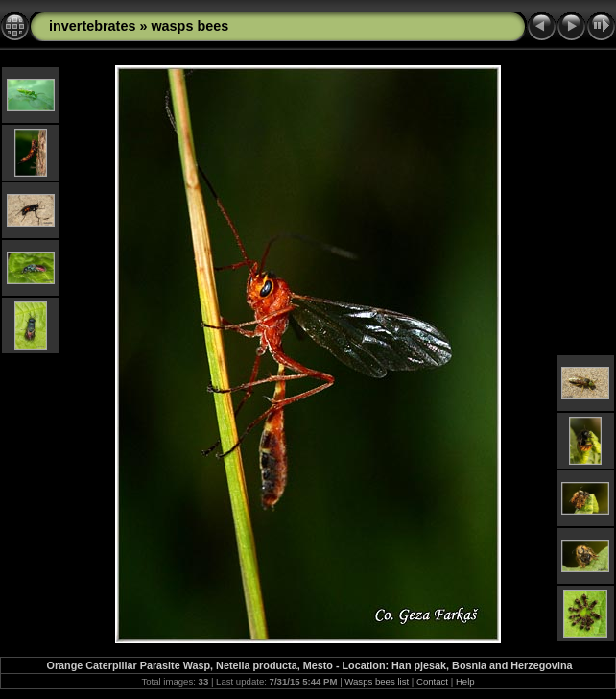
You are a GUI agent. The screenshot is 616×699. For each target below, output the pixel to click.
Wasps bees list (377, 681)
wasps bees (190, 26)
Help (465, 681)
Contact (432, 681)
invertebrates (92, 26)
